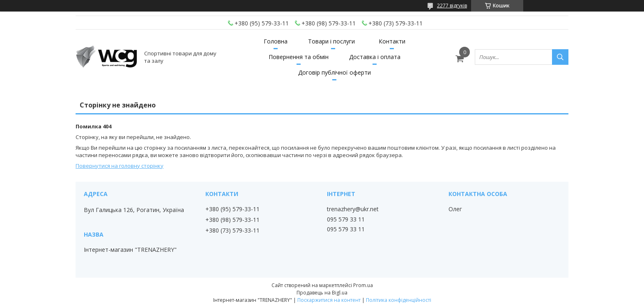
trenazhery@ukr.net (353, 209)
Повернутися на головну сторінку (120, 166)
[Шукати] (560, 57)
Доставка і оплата (375, 57)
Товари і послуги (331, 41)
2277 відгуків (452, 6)
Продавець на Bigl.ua (322, 293)
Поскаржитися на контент (329, 300)
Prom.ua (363, 285)
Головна (276, 41)
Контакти (392, 41)
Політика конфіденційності (399, 300)
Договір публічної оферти (335, 72)
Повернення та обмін (299, 57)
